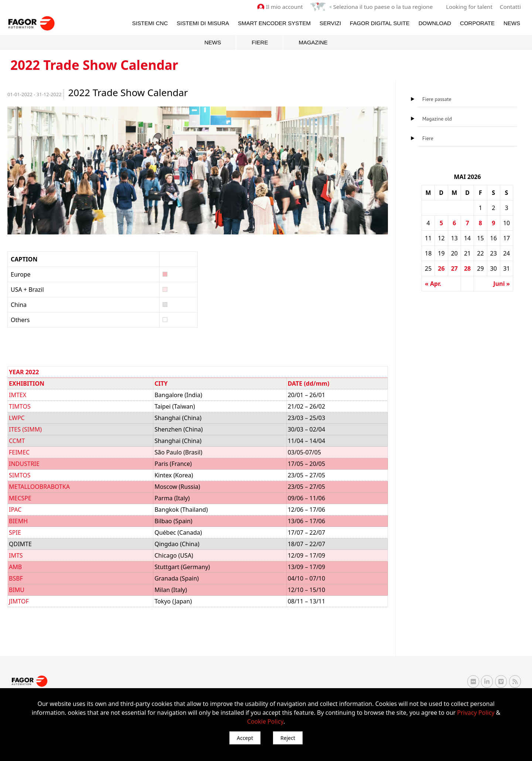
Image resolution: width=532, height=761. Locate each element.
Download (435, 23)
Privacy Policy (476, 713)
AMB (15, 567)
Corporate (477, 23)
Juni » (502, 284)
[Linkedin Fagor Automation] (487, 681)
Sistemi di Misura (203, 23)
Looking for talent (469, 7)
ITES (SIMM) (25, 429)
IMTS (16, 555)
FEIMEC (19, 452)
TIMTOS (20, 406)
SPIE (15, 532)
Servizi (330, 23)
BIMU (17, 590)
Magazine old (437, 119)
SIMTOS (20, 475)
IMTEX (18, 395)
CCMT (17, 441)
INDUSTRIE (24, 464)
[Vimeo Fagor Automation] (501, 681)
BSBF (16, 578)
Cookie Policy (265, 721)
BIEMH (18, 521)
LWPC (17, 418)
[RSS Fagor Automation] (515, 681)
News (512, 23)
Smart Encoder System (274, 23)
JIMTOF (19, 601)
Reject (288, 738)
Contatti (511, 7)
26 (441, 268)
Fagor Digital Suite (380, 23)
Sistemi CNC (150, 23)
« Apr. (433, 284)
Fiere (260, 42)
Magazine (313, 42)
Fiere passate (437, 99)
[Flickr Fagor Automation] (473, 681)
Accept (245, 738)
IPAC (15, 510)
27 (454, 268)
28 (467, 268)
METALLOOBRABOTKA (39, 487)
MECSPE (20, 498)
